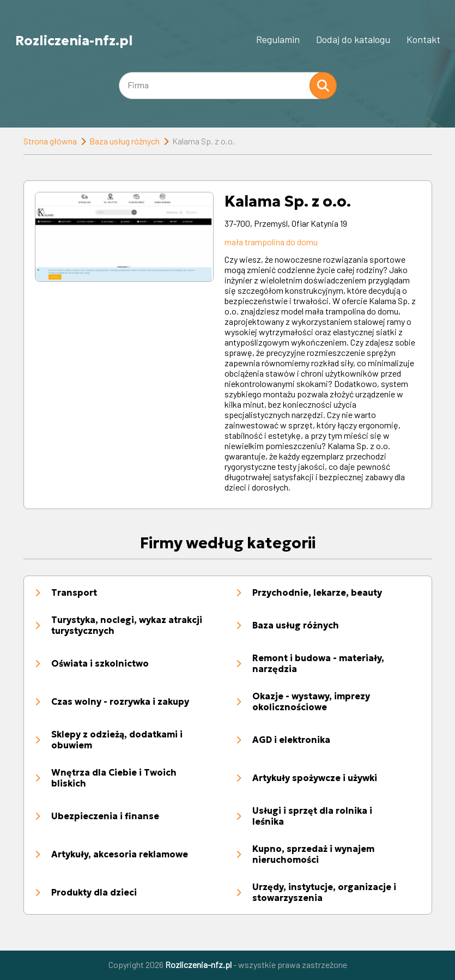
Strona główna (50, 141)
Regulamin (278, 39)
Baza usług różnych (125, 141)
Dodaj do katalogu (353, 39)
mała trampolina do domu (271, 242)
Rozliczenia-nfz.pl (74, 40)
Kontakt (423, 39)
